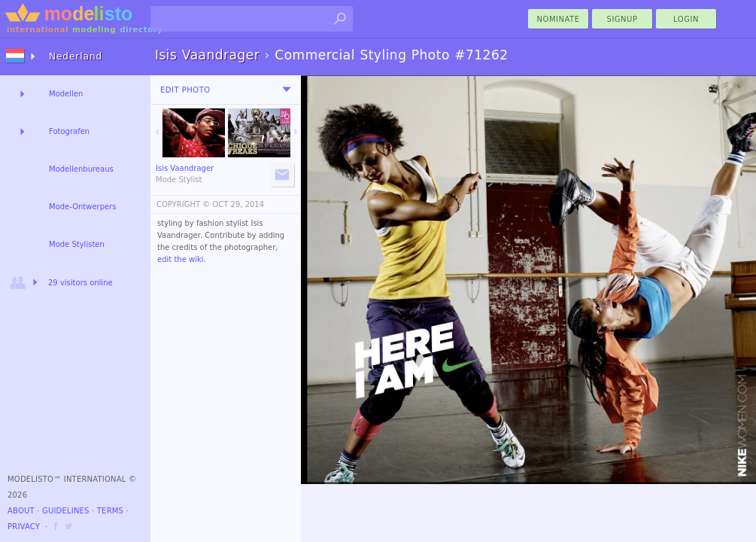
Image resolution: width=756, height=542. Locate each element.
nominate (559, 19)
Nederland (76, 56)
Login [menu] (686, 19)
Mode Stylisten (77, 244)
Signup (622, 19)
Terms (110, 511)
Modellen (66, 94)
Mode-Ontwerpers (83, 207)
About (21, 511)
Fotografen (69, 131)
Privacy (24, 527)
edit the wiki (181, 259)
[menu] (287, 90)
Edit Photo (185, 90)
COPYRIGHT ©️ (183, 204)
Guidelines (66, 511)
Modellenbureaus (81, 169)
